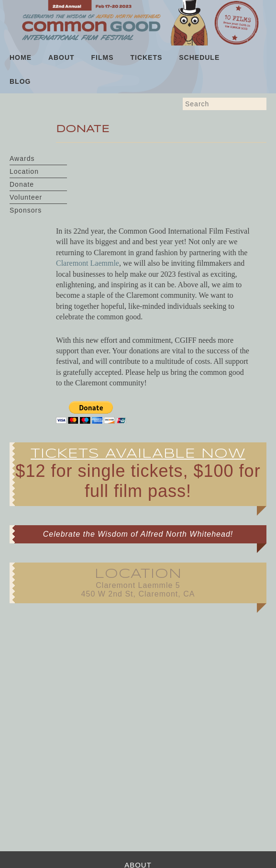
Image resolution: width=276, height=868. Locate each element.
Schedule (199, 57)
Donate (22, 184)
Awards (22, 158)
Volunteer (26, 197)
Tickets (146, 57)
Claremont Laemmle (88, 263)
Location (24, 171)
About (61, 57)
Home (21, 57)
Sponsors (26, 210)
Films (103, 57)
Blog (20, 81)
